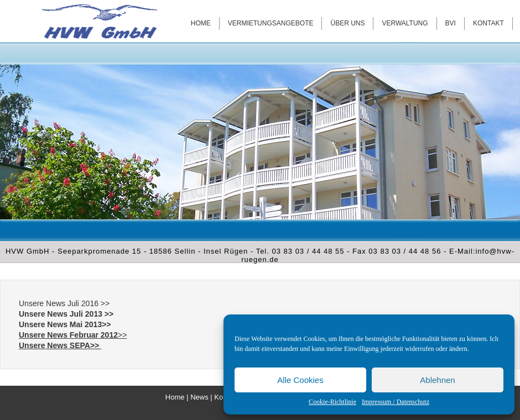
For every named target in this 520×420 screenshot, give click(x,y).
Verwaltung (405, 23)
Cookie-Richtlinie (332, 402)
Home (201, 23)
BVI (451, 23)
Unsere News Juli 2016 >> (64, 303)
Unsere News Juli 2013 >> (66, 314)
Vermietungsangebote (271, 23)
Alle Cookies (300, 380)
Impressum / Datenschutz (396, 402)
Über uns (347, 23)
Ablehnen (437, 380)
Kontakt (488, 23)
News (199, 397)
